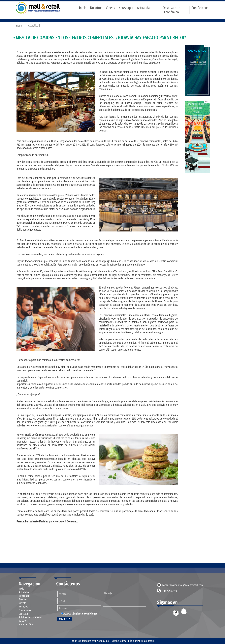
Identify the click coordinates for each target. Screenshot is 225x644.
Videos (110, 8)
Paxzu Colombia (146, 641)
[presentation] (126, 614)
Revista (22, 603)
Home (19, 26)
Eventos (23, 599)
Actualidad (144, 8)
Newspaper (126, 8)
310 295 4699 (169, 591)
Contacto (23, 614)
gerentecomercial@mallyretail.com (183, 585)
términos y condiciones (85, 614)
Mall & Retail (38, 8)
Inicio (83, 8)
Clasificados (25, 610)
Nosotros (96, 8)
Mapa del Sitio (26, 624)
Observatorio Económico (171, 10)
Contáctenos (200, 8)
